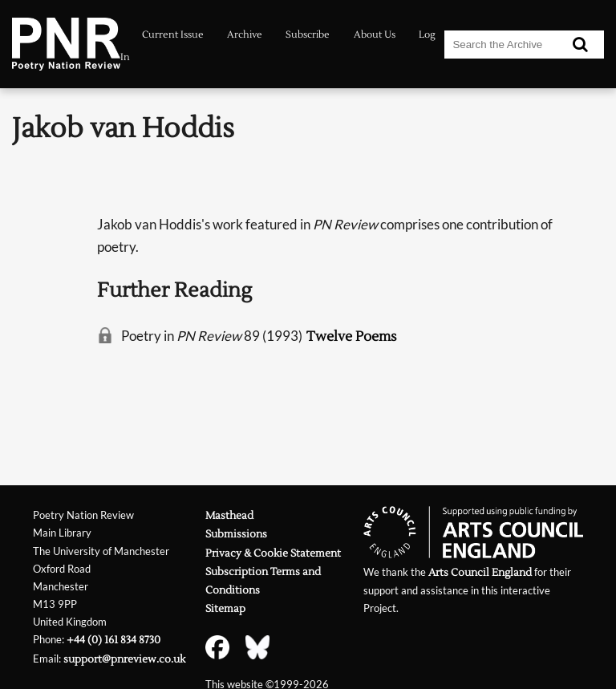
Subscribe (308, 35)
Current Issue (173, 35)
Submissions (236, 534)
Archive (245, 35)
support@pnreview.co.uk (124, 659)
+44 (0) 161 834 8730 (113, 640)
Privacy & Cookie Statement (273, 553)
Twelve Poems (352, 336)
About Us (375, 35)
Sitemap (225, 608)
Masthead (229, 515)
